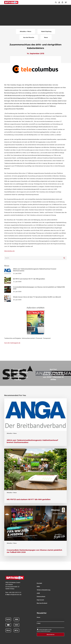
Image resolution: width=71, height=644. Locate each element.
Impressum (40, 600)
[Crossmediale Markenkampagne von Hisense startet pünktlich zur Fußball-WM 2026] (35, 531)
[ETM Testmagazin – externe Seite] (35, 336)
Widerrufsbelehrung (44, 590)
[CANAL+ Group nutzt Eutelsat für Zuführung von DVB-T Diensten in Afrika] (53, 373)
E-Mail (39, 623)
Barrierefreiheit (42, 603)
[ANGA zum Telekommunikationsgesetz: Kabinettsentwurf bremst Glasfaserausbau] (35, 422)
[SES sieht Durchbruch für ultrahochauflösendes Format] (18, 373)
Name (38, 617)
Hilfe (38, 587)
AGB (38, 593)
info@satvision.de (16, 594)
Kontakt (39, 583)
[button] (66, 2)
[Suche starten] (64, 258)
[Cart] (62, 2)
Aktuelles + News (12, 433)
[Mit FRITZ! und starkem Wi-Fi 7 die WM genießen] (35, 476)
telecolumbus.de (9, 251)
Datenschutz (41, 596)
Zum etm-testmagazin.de (12, 343)
